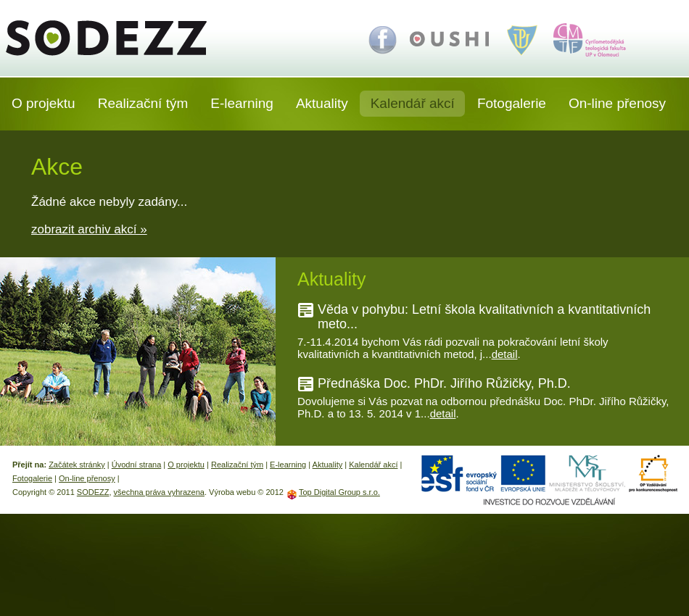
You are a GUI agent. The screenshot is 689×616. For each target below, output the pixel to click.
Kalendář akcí (413, 103)
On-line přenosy (617, 103)
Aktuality (322, 103)
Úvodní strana (136, 465)
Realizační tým (143, 103)
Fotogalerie (512, 103)
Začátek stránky (77, 465)
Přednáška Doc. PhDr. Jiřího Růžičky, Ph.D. (444, 383)
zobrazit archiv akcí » (89, 229)
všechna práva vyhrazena (159, 492)
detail (505, 354)
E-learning (242, 103)
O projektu (44, 103)
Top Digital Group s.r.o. (339, 492)
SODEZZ (117, 38)
